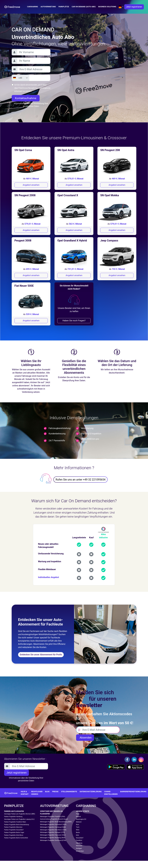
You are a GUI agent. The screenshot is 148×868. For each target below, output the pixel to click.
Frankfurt (79, 840)
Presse (55, 792)
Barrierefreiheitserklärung (133, 792)
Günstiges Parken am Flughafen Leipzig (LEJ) (19, 819)
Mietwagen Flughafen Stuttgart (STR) (53, 832)
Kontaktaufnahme (26, 98)
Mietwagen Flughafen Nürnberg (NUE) (53, 838)
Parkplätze (64, 7)
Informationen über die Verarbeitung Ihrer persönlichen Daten (31, 105)
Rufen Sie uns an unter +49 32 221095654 (81, 480)
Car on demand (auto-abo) (84, 7)
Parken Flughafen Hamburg (13, 817)
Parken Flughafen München (13, 827)
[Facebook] (127, 760)
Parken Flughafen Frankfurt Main (15, 822)
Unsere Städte (83, 811)
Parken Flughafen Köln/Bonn (14, 835)
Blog (47, 792)
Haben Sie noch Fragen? (74, 321)
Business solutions (107, 7)
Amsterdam (80, 851)
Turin (78, 827)
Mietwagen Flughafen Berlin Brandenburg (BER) (56, 822)
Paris (78, 814)
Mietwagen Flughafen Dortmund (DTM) (53, 840)
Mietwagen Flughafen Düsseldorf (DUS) (53, 824)
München (79, 846)
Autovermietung (48, 7)
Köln (78, 835)
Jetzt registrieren (134, 7)
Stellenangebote (69, 792)
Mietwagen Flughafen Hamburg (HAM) (53, 827)
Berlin (78, 832)
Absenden (85, 738)
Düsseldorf (80, 838)
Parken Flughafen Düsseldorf (14, 830)
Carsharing (33, 7)
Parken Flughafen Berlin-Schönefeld (16, 838)
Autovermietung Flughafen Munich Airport (54, 819)
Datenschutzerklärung (91, 792)
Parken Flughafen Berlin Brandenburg (17, 825)
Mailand (79, 822)
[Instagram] (141, 760)
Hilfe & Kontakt (25, 793)
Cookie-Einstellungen (111, 793)
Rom (78, 825)
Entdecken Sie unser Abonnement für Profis (41, 655)
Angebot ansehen (31, 185)
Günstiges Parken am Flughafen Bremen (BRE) (20, 814)
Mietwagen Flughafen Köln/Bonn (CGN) (53, 830)
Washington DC (81, 819)
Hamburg (79, 843)
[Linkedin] (134, 760)
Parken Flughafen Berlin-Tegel (14, 832)
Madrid (78, 817)
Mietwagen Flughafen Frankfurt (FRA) (53, 817)
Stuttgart (79, 848)
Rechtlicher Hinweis (37, 793)
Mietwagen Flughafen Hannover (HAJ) (53, 835)
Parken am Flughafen (14, 811)
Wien (78, 830)
